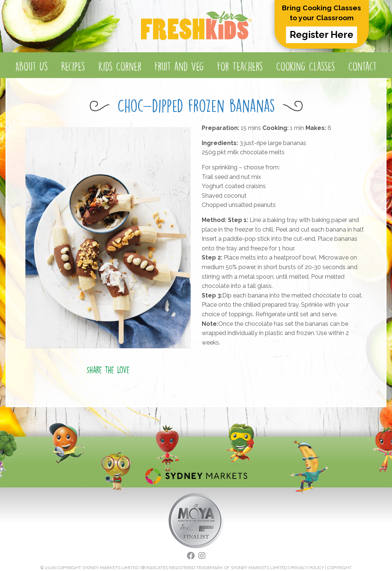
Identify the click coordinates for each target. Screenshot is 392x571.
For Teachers (240, 66)
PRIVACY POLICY (307, 568)
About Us (32, 66)
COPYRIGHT (339, 568)
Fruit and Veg (179, 66)
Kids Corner (120, 66)
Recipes (73, 66)
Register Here (322, 35)
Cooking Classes (306, 66)
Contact (362, 66)
